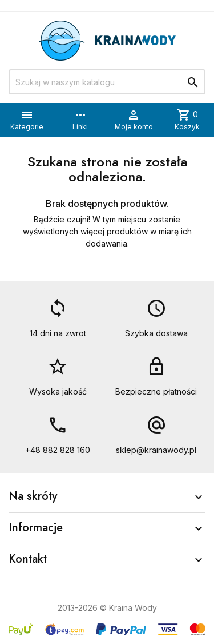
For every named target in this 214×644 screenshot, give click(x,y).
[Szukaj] (107, 82)
